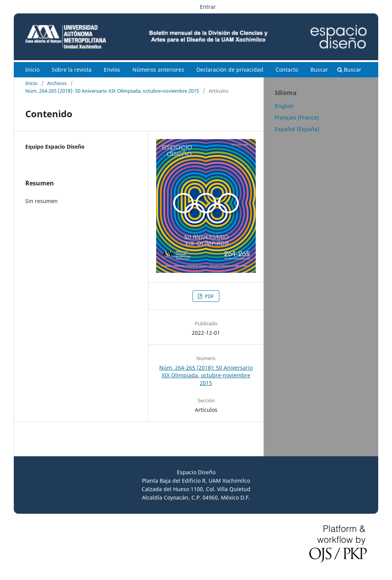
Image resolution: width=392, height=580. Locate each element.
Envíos (112, 70)
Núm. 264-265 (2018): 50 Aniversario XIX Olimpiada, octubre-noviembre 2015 (112, 91)
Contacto (287, 70)
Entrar (208, 7)
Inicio (32, 70)
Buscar (319, 70)
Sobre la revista (72, 70)
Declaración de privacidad (230, 70)
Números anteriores (158, 70)
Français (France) (297, 117)
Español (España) (297, 129)
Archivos (57, 83)
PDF (209, 296)
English (284, 106)
